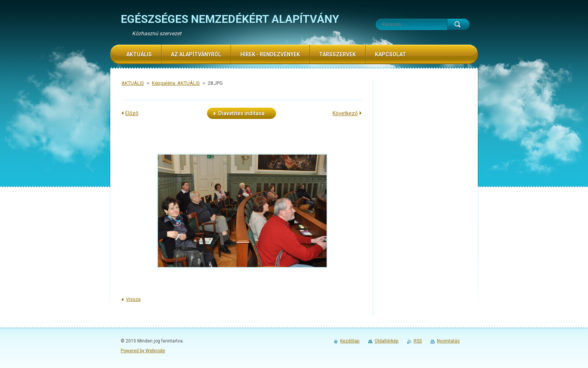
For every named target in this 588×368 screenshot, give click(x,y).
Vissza (133, 299)
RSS (418, 341)
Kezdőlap (350, 341)
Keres (458, 24)
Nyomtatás (448, 341)
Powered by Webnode (143, 351)
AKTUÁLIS (133, 83)
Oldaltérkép (387, 341)
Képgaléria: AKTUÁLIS (176, 83)
